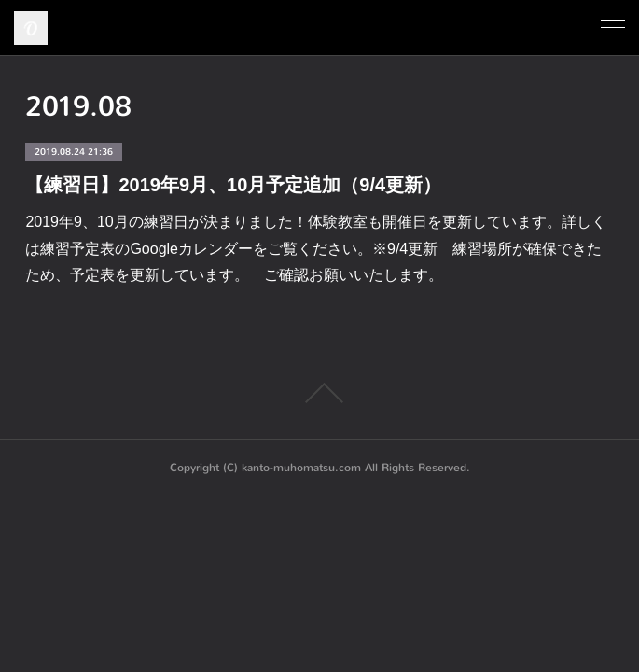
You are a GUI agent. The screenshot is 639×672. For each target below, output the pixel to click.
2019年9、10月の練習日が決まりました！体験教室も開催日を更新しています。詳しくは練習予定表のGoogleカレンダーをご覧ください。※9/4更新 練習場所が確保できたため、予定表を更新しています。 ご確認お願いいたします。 (315, 249)
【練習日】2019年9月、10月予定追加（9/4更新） (233, 185)
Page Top (319, 393)
